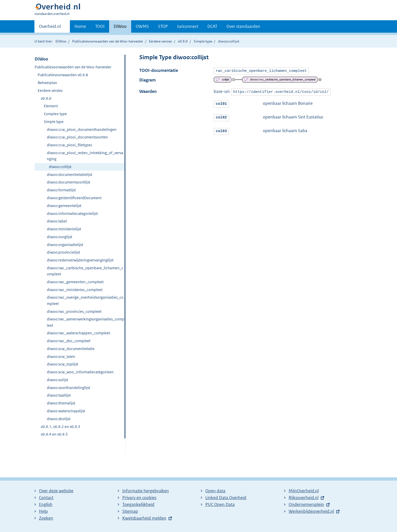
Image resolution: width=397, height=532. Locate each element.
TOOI (100, 26)
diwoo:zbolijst (59, 419)
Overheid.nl (50, 28)
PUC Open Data (220, 504)
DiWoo (120, 26)
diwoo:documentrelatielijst (70, 175)
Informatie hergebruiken (146, 491)
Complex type (55, 114)
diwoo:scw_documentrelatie (71, 349)
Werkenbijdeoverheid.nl (311, 511)
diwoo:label (57, 221)
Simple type (203, 41)
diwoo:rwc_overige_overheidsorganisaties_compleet (85, 300)
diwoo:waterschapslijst (66, 411)
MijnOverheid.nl (304, 491)
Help (43, 511)
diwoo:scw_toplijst (63, 364)
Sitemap (130, 511)
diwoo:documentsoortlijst (68, 182)
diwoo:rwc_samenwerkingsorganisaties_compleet (86, 322)
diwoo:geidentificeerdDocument (74, 198)
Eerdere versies (160, 41)
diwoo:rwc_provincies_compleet (74, 311)
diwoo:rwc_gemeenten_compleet (75, 282)
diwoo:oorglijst (59, 237)
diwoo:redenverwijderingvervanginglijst (80, 260)
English (46, 504)
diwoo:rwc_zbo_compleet (69, 341)
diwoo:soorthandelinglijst (68, 388)
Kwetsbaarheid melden (144, 518)
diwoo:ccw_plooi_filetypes (69, 145)
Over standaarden (243, 26)
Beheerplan (47, 83)
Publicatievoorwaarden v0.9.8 (63, 75)
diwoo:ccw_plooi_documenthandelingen (82, 129)
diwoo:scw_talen (61, 356)
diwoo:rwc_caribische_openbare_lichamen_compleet (85, 271)
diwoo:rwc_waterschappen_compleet (78, 333)
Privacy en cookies (139, 498)
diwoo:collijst (60, 167)
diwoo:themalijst (61, 403)
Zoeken (46, 518)
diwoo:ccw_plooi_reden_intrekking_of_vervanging (85, 156)
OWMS (142, 26)
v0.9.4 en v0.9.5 (54, 434)
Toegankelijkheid (138, 504)
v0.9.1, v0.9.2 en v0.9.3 (61, 427)
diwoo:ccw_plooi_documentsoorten (77, 137)
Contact (46, 498)
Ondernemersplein (306, 504)
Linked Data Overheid (226, 498)
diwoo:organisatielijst (65, 245)
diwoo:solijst (57, 380)
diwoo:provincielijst (63, 252)
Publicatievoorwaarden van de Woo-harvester (108, 41)
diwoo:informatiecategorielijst (72, 213)
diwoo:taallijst (59, 395)
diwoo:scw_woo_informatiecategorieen (80, 372)
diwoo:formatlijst (61, 190)
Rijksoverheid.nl (304, 498)
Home (80, 26)
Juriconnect (188, 26)
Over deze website (56, 491)
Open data (215, 491)
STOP (163, 26)
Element (51, 106)
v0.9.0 (183, 41)
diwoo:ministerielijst (64, 229)
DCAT (212, 26)
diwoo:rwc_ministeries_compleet (75, 290)
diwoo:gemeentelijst (64, 206)
